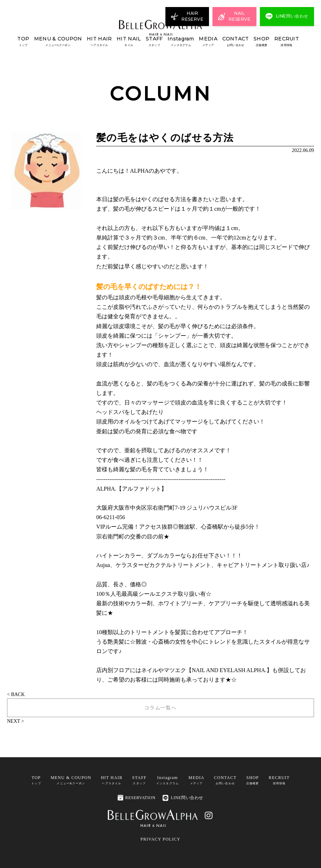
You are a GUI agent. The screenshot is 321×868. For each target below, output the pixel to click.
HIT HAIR (99, 42)
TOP (23, 42)
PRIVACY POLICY (160, 839)
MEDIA (208, 42)
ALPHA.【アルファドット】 (132, 489)
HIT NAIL (129, 42)
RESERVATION (137, 797)
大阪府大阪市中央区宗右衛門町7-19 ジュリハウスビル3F (167, 508)
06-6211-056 (111, 517)
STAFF (154, 42)
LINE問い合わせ (183, 798)
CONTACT (236, 42)
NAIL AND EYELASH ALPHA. (229, 670)
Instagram (181, 42)
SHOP (261, 42)
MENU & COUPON (58, 42)
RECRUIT (287, 42)
